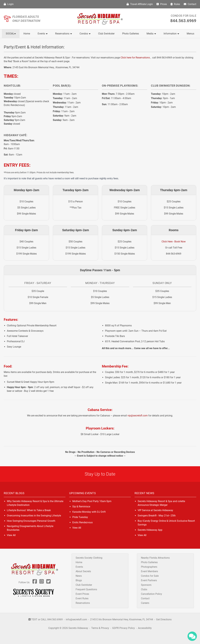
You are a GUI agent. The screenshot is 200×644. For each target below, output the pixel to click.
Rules (175, 4)
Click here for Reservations (135, 58)
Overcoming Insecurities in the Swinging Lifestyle (34, 516)
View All (11, 535)
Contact (190, 4)
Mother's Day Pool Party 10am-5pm (92, 501)
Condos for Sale (184, 16)
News (79, 576)
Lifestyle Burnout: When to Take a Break (29, 510)
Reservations (64, 34)
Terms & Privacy (100, 628)
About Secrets (83, 571)
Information (171, 34)
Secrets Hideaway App (150, 530)
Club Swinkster (106, 34)
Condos (85, 34)
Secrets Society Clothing (89, 558)
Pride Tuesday (80, 517)
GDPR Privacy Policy (124, 628)
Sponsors (146, 585)
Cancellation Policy (151, 594)
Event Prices (82, 594)
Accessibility (145, 628)
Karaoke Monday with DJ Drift (89, 512)
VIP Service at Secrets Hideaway (155, 510)
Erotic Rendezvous (82, 522)
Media (151, 34)
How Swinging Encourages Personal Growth (31, 521)
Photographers (149, 567)
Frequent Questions (86, 589)
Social (11, 34)
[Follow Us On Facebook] (35, 582)
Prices (162, 4)
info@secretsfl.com (76, 619)
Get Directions (164, 619)
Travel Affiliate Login (140, 4)
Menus (190, 34)
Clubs (144, 589)
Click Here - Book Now (174, 242)
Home (27, 34)
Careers (145, 603)
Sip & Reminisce (81, 507)
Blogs (79, 580)
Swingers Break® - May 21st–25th (157, 516)
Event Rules (82, 598)
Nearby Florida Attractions (155, 558)
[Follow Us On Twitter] (48, 582)
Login (9, 4)
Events (43, 34)
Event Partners (149, 580)
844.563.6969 (183, 21)
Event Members (149, 571)
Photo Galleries (131, 34)
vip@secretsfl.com (138, 416)
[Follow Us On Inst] (42, 582)
